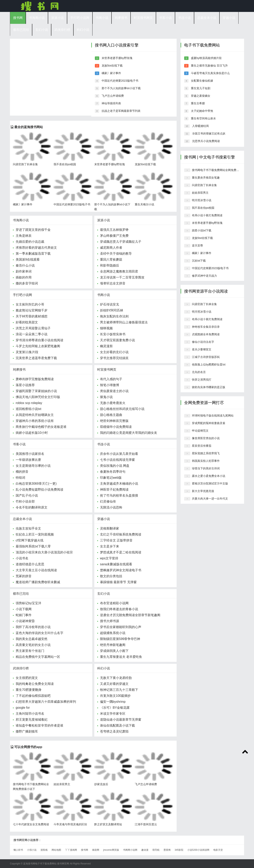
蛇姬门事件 (24, 615)
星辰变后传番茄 (202, 446)
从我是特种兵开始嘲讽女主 (35, 415)
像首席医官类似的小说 (206, 438)
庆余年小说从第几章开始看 (119, 454)
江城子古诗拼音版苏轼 (206, 357)
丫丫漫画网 (71, 850)
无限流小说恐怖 (111, 507)
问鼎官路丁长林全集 (25, 164)
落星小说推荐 (25, 385)
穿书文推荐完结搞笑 (114, 358)
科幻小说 (83, 30)
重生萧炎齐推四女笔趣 (206, 178)
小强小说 (32, 850)
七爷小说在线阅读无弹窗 (117, 460)
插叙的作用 (24, 277)
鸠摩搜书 (121, 18)
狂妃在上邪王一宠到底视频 (35, 534)
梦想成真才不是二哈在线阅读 (121, 552)
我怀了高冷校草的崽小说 (33, 627)
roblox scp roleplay (29, 403)
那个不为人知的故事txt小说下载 (121, 88)
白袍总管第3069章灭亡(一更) (36, 484)
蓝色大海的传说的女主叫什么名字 (39, 633)
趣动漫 (145, 850)
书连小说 (185, 18)
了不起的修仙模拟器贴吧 (33, 696)
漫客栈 (44, 850)
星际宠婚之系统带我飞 (206, 453)
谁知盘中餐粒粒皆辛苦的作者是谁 (39, 725)
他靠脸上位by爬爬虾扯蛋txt (209, 364)
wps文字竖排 (109, 558)
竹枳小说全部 (25, 501)
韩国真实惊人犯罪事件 (206, 461)
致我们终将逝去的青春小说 (119, 609)
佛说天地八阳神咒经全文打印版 (38, 397)
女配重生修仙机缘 (202, 81)
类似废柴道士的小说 (114, 391)
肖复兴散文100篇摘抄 (115, 696)
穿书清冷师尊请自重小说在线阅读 (39, 340)
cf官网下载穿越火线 (30, 540)
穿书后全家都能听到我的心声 (121, 627)
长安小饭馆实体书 (113, 334)
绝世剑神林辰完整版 (114, 421)
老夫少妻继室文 (202, 349)
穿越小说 (229, 18)
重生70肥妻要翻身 (29, 690)
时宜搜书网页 (143, 18)
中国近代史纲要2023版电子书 (120, 81)
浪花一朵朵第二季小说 (32, 334)
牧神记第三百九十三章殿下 (119, 690)
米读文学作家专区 (113, 714)
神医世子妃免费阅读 (114, 490)
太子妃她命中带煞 (202, 111)
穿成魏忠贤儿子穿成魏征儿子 (121, 242)
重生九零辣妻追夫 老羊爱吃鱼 (121, 657)
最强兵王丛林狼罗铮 (114, 230)
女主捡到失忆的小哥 (30, 304)
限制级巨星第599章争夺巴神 (120, 639)
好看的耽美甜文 (27, 322)
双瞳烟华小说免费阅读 (116, 427)
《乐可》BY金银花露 (115, 708)
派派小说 (58, 18)
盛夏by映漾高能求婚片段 (206, 58)
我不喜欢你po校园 (65, 164)
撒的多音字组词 (27, 283)
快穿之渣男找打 (202, 380)
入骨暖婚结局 (200, 126)
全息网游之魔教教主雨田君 (119, 271)
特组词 (20, 478)
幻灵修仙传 (108, 501)
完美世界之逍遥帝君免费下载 (36, 358)
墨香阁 (167, 850)
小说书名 (22, 558)
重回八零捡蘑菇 (111, 260)
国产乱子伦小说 (27, 495)
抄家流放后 (101, 784)
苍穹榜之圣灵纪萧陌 (114, 731)
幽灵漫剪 (106, 346)
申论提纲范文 (200, 431)
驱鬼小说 (106, 397)
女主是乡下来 (110, 546)
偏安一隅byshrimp (113, 702)
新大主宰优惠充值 (203, 491)
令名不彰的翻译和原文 (32, 507)
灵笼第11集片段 (27, 352)
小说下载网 (24, 609)
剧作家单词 (24, 271)
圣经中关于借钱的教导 (116, 254)
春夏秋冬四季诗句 (113, 472)
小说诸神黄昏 (25, 621)
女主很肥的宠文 (27, 678)
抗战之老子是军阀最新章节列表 (121, 111)
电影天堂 (218, 850)
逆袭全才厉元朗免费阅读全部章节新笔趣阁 (130, 615)
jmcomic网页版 (111, 850)
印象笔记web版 (111, 478)
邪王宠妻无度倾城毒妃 (32, 720)
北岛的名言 (199, 372)
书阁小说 (102, 18)
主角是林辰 (24, 236)
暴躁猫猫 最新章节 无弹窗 (118, 582)
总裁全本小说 (207, 18)
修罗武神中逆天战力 (204, 276)
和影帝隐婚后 (110, 265)
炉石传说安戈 (110, 304)
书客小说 (165, 18)
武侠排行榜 (62, 30)
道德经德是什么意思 (30, 564)
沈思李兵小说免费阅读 (206, 141)
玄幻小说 (42, 30)
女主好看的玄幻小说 (114, 352)
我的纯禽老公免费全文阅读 (35, 684)
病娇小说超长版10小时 (32, 433)
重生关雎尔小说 (144, 204)
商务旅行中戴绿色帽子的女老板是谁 (41, 427)
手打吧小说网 (80, 18)
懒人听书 (18, 850)
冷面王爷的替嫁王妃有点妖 (209, 133)
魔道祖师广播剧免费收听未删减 (38, 582)
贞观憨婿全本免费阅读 (206, 334)
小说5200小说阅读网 (198, 850)
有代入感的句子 (111, 379)
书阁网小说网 (130, 850)
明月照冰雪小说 (202, 200)
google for (23, 708)
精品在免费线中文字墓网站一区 (38, 657)
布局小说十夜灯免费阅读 (207, 215)
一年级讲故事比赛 (28, 460)
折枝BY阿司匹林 (112, 310)
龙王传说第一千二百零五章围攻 (122, 277)
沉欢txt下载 (199, 261)
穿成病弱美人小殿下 (114, 651)
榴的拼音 (22, 472)
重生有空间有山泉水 (203, 118)
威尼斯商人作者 (111, 248)
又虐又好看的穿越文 (114, 684)
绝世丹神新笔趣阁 (113, 645)
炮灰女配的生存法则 (114, 316)
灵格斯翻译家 (110, 528)
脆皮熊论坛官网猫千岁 (32, 310)
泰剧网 (96, 850)
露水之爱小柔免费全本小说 (209, 476)
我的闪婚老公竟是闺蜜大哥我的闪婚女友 (129, 433)
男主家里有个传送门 (30, 651)
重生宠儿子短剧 (201, 88)
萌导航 (156, 850)
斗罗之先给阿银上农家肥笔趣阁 (38, 346)
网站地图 (56, 850)
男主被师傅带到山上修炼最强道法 (124, 322)
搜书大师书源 (110, 621)
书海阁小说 (37, 18)
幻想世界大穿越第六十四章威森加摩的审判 (46, 702)
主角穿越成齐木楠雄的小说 (119, 484)
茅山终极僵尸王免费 (114, 236)
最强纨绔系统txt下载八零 (33, 546)
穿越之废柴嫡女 (201, 96)
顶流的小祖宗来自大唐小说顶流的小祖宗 (44, 552)
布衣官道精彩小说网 (114, 603)
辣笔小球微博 (110, 385)
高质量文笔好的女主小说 (33, 645)
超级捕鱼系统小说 (113, 633)
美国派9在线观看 (28, 260)
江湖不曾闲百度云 (146, 824)
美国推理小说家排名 (30, 454)
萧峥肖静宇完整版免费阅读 (35, 379)
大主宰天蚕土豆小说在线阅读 (36, 570)
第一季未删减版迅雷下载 (33, 254)
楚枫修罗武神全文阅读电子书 (121, 570)
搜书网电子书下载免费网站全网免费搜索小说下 (221, 170)
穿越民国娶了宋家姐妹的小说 (36, 391)
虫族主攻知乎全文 (28, 528)
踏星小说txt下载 (202, 230)
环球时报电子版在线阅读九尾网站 (213, 416)
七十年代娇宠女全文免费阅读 (31, 824)
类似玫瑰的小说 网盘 (115, 466)
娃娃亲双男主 (62, 784)
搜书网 (40, 6)
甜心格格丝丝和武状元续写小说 (122, 409)
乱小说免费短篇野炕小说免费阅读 (39, 490)
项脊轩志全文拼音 (113, 283)
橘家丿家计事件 (111, 73)
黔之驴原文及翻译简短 (108, 824)
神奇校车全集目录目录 (206, 327)
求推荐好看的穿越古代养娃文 (36, 248)
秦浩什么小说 (25, 265)
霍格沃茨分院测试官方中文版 (210, 483)
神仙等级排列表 (111, 103)
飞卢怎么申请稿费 (113, 96)
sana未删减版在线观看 (116, 564)
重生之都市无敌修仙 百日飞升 (209, 66)
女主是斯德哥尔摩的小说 (33, 466)
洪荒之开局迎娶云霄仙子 (33, 328)
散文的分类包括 (111, 576)
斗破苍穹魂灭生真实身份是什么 (210, 73)
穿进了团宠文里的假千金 (33, 230)
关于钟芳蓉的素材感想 (32, 316)
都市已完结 (21, 30)
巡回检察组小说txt (28, 409)
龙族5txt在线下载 (112, 66)
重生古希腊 (198, 103)
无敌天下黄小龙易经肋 (116, 678)
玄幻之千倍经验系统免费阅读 (121, 534)
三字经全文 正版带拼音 (116, 540)
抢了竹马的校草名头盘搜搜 (119, 495)
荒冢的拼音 (24, 576)
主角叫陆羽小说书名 (30, 714)
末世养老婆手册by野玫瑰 (117, 58)
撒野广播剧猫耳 (27, 731)
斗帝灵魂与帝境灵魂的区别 (70, 824)
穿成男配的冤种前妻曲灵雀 (209, 423)
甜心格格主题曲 (111, 415)
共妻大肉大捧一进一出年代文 (210, 499)
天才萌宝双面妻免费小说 (117, 340)
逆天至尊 (197, 246)
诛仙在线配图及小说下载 (117, 725)
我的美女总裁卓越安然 (32, 639)
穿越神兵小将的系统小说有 (35, 421)
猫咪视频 (106, 328)
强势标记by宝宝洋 (28, 603)
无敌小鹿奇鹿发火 (113, 403)
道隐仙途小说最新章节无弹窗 (121, 720)
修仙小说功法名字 (203, 342)
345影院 (179, 850)
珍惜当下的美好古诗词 (206, 468)
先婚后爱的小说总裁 (30, 242)
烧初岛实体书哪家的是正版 (209, 387)
